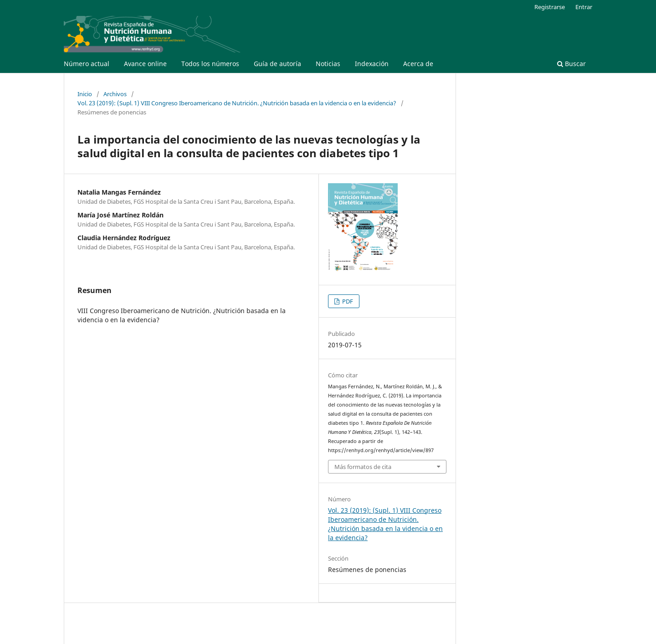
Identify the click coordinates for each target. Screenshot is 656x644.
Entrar (584, 7)
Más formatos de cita (363, 467)
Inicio (85, 94)
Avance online (145, 64)
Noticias (328, 64)
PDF (347, 301)
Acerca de (418, 64)
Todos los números (210, 64)
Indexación (372, 64)
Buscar (571, 64)
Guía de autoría (277, 64)
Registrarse (550, 7)
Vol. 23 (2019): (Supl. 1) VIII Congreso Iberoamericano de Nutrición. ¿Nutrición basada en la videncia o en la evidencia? (237, 103)
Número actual (87, 64)
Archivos (115, 94)
